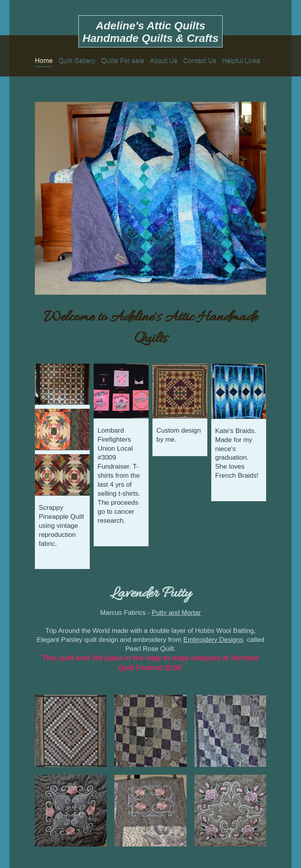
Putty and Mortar (176, 613)
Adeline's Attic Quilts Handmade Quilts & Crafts (151, 32)
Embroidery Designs (213, 640)
